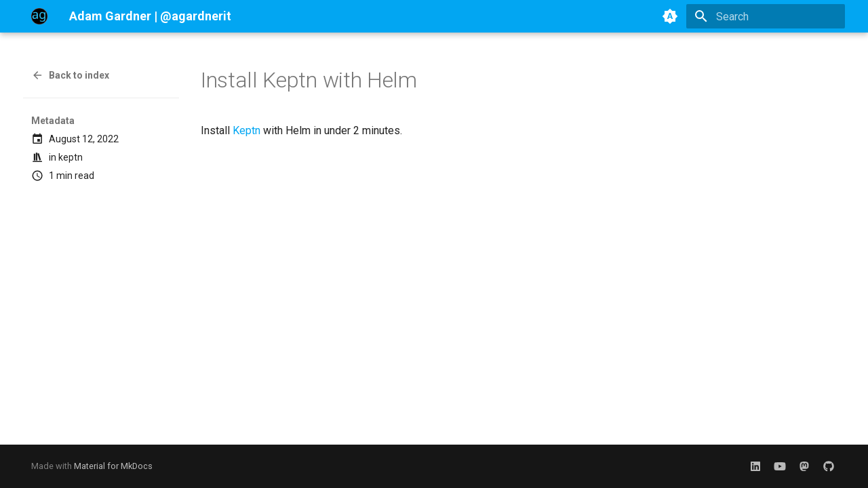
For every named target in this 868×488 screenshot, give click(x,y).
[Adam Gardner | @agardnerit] (39, 16)
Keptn (246, 130)
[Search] (766, 16)
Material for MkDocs (113, 466)
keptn (71, 157)
